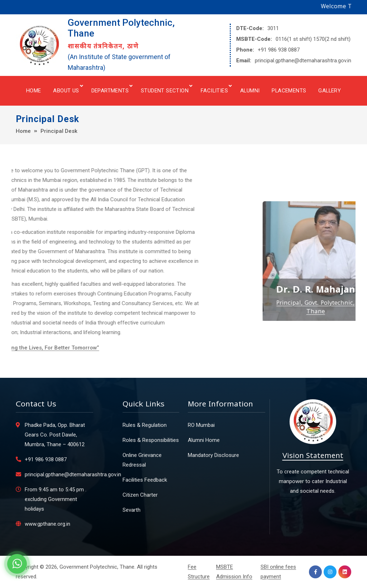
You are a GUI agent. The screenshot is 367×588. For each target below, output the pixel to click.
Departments (110, 91)
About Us (66, 91)
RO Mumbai (201, 425)
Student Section (165, 91)
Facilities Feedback (145, 480)
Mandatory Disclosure (213, 455)
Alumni (250, 91)
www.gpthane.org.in (47, 524)
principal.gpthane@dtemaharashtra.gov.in (303, 61)
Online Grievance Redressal (142, 460)
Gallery (330, 91)
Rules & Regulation (145, 425)
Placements (289, 91)
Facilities (214, 91)
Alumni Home (204, 440)
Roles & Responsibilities (151, 440)
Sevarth (132, 510)
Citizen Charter (140, 495)
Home (34, 91)
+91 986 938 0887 (279, 50)
